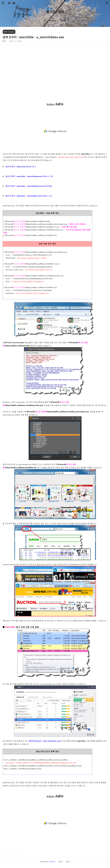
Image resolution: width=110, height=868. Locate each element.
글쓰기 (68, 861)
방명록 (63, 21)
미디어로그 (53, 21)
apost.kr (52, 861)
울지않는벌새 (55, 12)
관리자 (61, 861)
